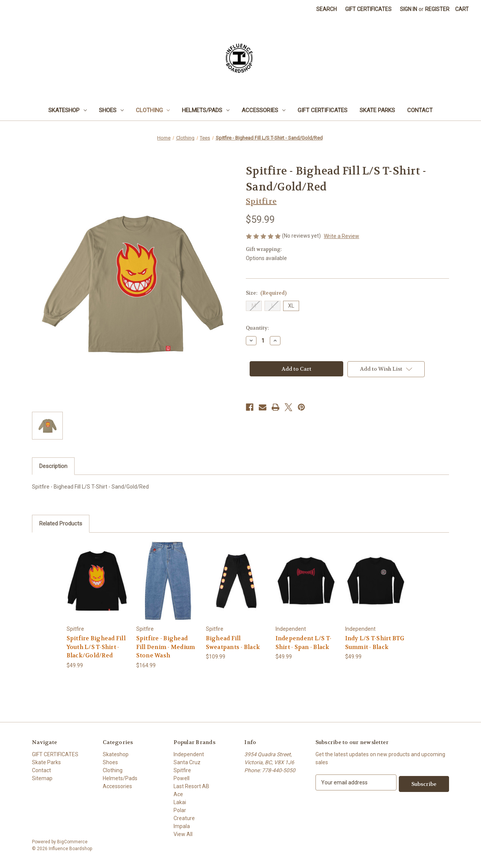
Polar (180, 810)
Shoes (111, 110)
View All (183, 834)
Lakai (180, 802)
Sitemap (42, 778)
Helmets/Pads (206, 110)
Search (327, 9)
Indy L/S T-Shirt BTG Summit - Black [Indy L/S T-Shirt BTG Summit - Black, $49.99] (375, 643)
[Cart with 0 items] (462, 9)
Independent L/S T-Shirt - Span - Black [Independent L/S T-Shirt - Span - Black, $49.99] (304, 643)
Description (53, 466)
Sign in (409, 9)
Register (437, 9)
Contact (420, 110)
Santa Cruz (187, 762)
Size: (266, 293)
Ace (178, 794)
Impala (182, 826)
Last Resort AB (191, 786)
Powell (182, 778)
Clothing (153, 110)
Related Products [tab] (61, 524)
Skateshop (68, 110)
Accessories (264, 110)
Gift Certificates (368, 9)
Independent (189, 754)
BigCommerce (72, 842)
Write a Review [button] (342, 236)
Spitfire (182, 770)
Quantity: (257, 328)
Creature (184, 818)
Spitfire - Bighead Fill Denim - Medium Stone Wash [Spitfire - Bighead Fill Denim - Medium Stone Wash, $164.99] (166, 647)
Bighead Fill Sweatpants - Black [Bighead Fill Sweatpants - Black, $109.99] (233, 643)
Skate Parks (377, 110)
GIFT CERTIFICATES (323, 110)
